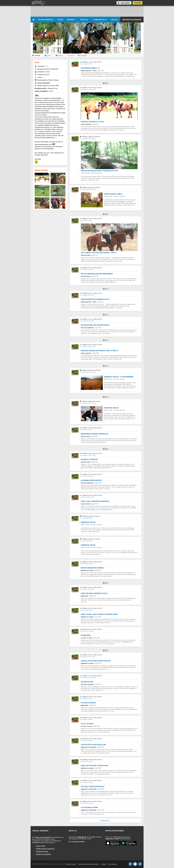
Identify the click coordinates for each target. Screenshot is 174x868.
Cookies (104, 864)
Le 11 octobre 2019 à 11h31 (87, 295)
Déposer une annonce (132, 20)
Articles (84, 20)
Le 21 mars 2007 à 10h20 (86, 782)
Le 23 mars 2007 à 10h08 (86, 761)
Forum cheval (41, 846)
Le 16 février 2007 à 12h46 (86, 803)
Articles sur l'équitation (44, 854)
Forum (60, 20)
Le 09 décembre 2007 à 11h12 (87, 657)
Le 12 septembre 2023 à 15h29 (88, 189)
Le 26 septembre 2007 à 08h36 (88, 678)
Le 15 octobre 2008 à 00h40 (87, 589)
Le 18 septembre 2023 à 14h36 (88, 89)
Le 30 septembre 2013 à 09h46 (88, 372)
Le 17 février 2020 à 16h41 (86, 270)
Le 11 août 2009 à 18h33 (86, 541)
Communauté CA (100, 20)
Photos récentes (50, 170)
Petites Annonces (46, 20)
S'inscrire (137, 3)
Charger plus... (106, 821)
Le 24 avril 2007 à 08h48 (86, 720)
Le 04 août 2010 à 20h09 (86, 430)
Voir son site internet (44, 83)
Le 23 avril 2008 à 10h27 (86, 610)
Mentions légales (71, 864)
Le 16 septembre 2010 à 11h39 (88, 403)
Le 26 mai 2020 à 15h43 (86, 220)
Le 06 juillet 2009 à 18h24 (86, 564)
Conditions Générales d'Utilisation (89, 864)
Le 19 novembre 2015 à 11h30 (87, 347)
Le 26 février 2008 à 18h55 (86, 631)
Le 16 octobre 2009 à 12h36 (87, 497)
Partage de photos (42, 851)
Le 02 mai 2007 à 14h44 (86, 699)
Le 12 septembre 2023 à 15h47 (88, 139)
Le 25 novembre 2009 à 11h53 (87, 455)
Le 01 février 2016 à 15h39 (86, 321)
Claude (84, 62)
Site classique (113, 864)
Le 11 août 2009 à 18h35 (86, 518)
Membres (71, 20)
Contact (115, 20)
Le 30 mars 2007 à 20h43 (86, 741)
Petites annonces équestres (45, 849)
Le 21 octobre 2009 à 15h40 (87, 476)
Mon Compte (125, 3)
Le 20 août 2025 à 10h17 (86, 64)
